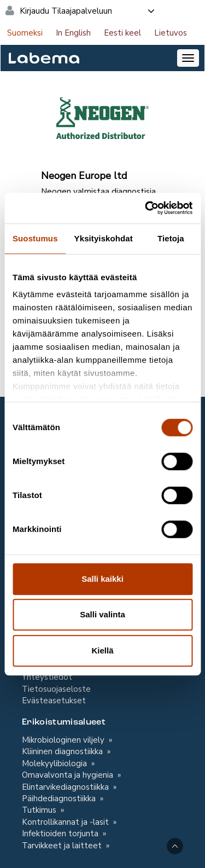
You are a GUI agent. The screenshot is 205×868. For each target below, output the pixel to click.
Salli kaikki (102, 579)
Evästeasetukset (54, 701)
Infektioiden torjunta (61, 834)
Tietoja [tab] (171, 238)
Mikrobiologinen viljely (64, 740)
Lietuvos (171, 33)
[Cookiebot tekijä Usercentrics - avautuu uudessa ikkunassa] (146, 208)
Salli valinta (102, 614)
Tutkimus (40, 810)
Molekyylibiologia (55, 763)
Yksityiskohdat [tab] (104, 238)
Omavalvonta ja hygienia (69, 775)
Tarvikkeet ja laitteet (63, 846)
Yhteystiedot (47, 677)
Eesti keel (122, 33)
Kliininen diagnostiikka (63, 751)
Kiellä (102, 650)
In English (73, 33)
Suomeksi (25, 33)
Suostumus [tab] (35, 238)
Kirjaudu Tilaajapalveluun (88, 11)
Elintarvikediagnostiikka (66, 787)
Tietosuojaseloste (56, 689)
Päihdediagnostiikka (60, 798)
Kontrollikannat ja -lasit (66, 822)
